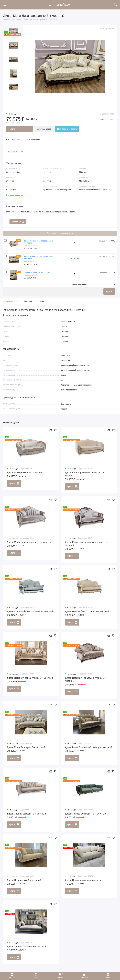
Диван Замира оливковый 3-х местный (86, 814)
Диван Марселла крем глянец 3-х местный (29, 542)
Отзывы (41, 301)
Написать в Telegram (67, 129)
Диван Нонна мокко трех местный (83, 880)
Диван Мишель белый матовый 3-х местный (30, 612)
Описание (27, 301)
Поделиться (18, 222)
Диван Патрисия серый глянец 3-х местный (30, 678)
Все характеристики (14, 195)
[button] (8, 101)
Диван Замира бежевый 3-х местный (26, 814)
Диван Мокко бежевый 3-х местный (26, 473)
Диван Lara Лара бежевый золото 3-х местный (85, 474)
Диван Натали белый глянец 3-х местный (87, 612)
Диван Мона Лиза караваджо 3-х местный (38, 258)
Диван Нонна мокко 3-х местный (24, 880)
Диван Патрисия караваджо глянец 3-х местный (86, 679)
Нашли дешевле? (107, 119)
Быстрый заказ (44, 129)
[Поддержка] (115, 5)
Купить (109, 292)
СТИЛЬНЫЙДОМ (60, 5)
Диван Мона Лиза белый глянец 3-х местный (89, 747)
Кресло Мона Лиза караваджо (37, 272)
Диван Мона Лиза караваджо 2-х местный (38, 242)
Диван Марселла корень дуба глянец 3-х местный (87, 544)
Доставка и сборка (15, 151)
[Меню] (5, 5)
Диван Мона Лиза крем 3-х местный (26, 747)
